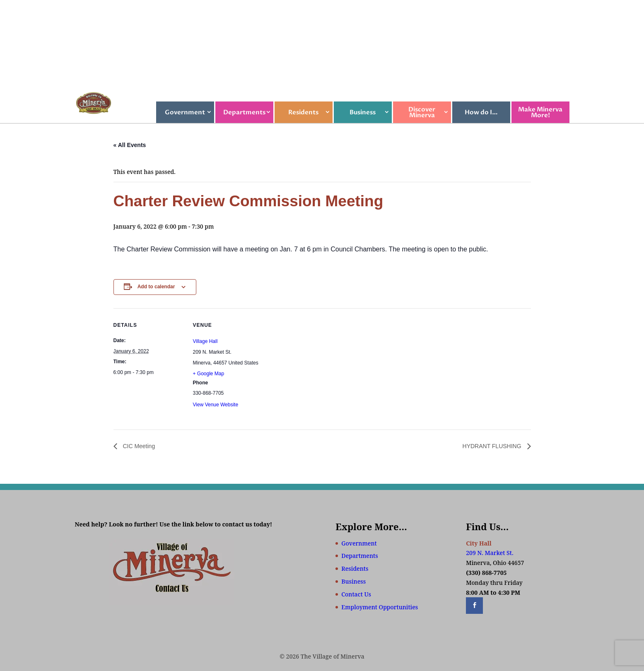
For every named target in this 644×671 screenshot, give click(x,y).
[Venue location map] (316, 366)
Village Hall (205, 341)
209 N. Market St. (490, 553)
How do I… (481, 112)
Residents (303, 112)
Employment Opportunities (380, 607)
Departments (244, 112)
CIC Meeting (138, 446)
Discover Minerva (422, 112)
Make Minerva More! (540, 112)
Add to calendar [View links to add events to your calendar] (156, 287)
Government (185, 112)
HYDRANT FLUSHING (493, 446)
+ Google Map (209, 374)
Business (363, 112)
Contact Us (356, 594)
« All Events (130, 145)
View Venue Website (216, 405)
